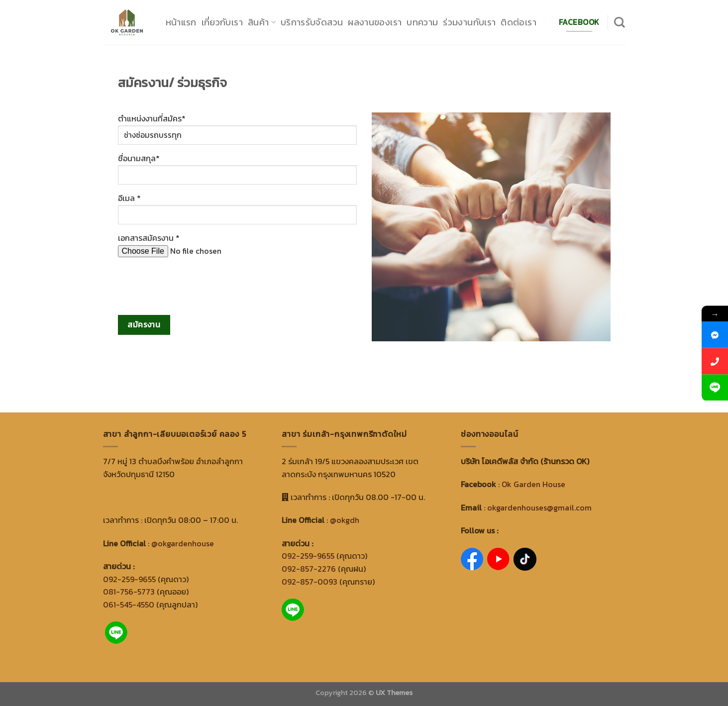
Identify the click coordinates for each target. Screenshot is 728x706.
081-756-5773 (129, 592)
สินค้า (262, 22)
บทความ (422, 22)
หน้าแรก (181, 22)
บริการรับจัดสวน (312, 22)
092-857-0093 (310, 582)
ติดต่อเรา (519, 22)
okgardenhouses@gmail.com (539, 507)
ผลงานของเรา (375, 22)
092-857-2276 (309, 569)
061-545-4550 (129, 605)
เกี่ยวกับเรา (222, 22)
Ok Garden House (533, 484)
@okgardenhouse (183, 543)
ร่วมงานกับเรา (469, 22)
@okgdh (345, 520)
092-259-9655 (129, 579)
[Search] (620, 22)
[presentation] (194, 285)
